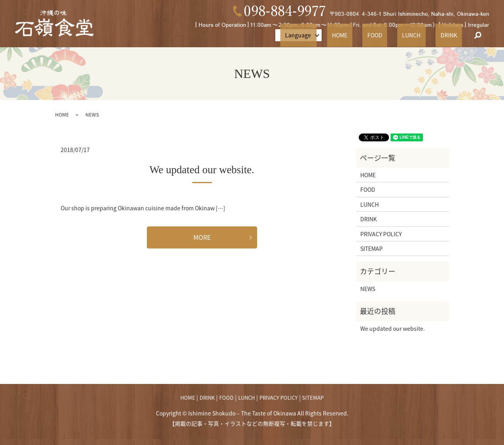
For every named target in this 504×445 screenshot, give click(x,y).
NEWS (368, 289)
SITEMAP (372, 248)
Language (337, 35)
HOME (374, 35)
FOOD (399, 35)
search (478, 35)
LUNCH (426, 35)
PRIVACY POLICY (381, 234)
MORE (202, 237)
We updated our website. (202, 170)
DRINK (454, 35)
